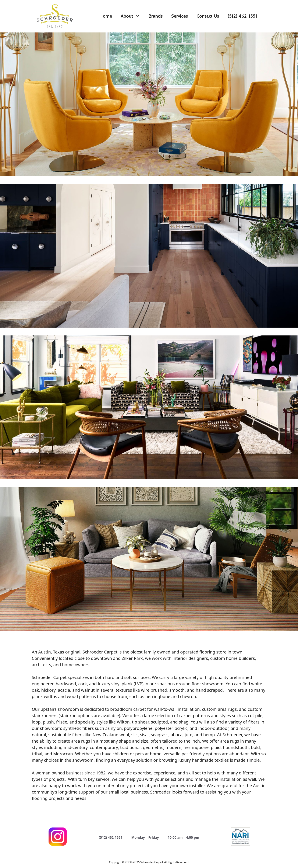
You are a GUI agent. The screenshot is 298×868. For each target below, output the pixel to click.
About (132, 16)
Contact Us (208, 16)
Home (106, 16)
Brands (156, 16)
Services (180, 16)
